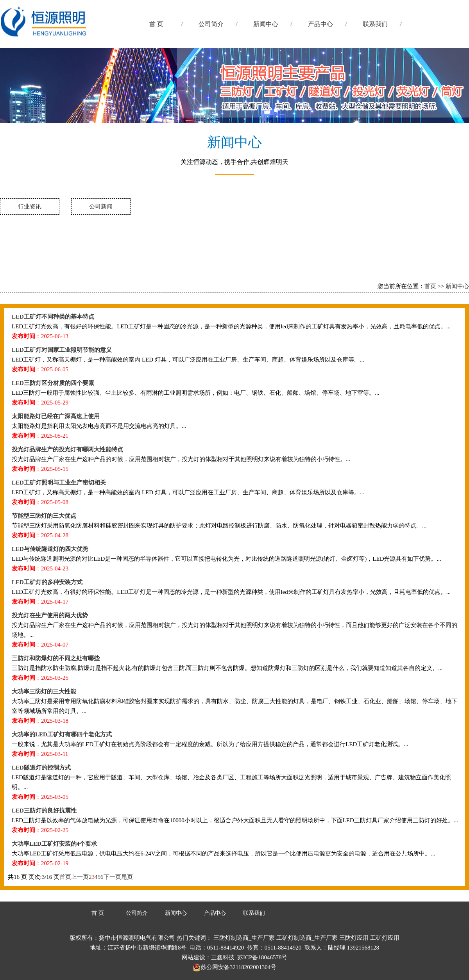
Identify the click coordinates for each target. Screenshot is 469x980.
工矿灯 (78, 31)
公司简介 (211, 24)
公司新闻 (101, 207)
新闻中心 (266, 24)
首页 (430, 286)
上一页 (80, 877)
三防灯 (78, 86)
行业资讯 (30, 207)
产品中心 (320, 24)
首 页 (156, 24)
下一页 (112, 877)
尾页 (127, 877)
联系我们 (375, 24)
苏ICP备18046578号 (262, 957)
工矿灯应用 (385, 938)
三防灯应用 (354, 938)
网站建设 (193, 957)
